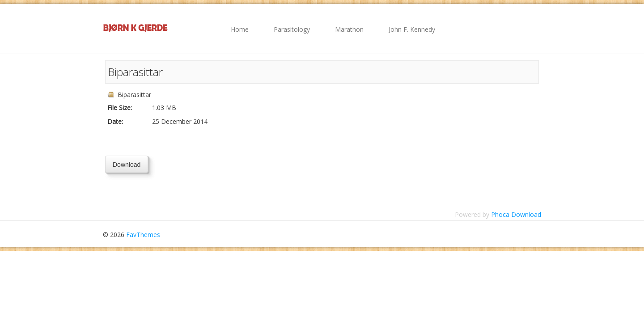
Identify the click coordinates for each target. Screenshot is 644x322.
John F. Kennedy (412, 29)
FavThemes (143, 235)
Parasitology (292, 29)
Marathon (349, 29)
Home (240, 29)
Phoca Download (516, 214)
